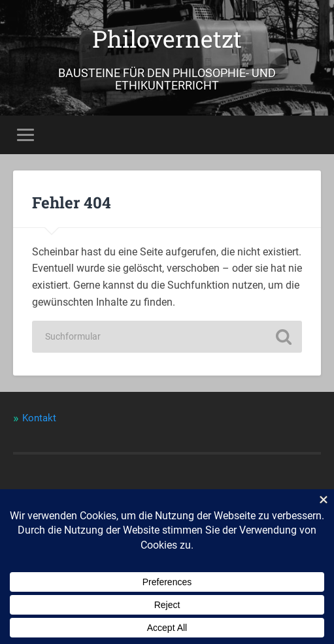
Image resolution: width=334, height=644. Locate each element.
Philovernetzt (167, 39)
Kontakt (39, 418)
